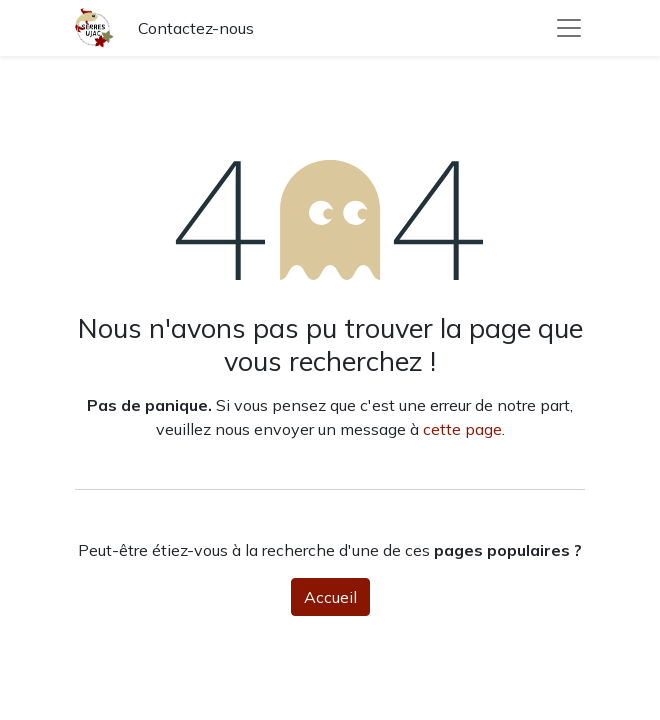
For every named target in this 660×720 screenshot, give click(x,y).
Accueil (330, 597)
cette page (462, 429)
